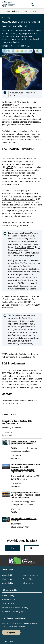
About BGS (7, 575)
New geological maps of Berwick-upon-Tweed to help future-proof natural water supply (26, 495)
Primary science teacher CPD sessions (24, 519)
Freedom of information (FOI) (15, 608)
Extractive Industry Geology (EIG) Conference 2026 (17, 422)
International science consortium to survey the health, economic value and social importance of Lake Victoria (26, 468)
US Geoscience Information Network (24, 250)
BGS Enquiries (15, 404)
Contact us (7, 579)
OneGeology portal (27, 357)
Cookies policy (9, 600)
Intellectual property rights (14, 612)
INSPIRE (9, 167)
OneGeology (20, 247)
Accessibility (8, 583)
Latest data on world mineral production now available (24, 442)
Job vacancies (28, 583)
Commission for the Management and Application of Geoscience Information (22, 198)
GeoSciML (20, 108)
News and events (14, 11)
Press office (28, 579)
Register (11, 632)
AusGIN (23, 256)
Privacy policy (8, 595)
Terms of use (8, 604)
